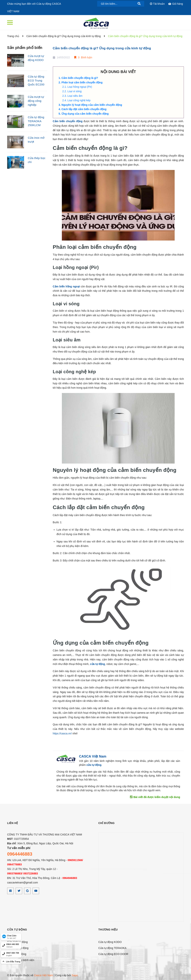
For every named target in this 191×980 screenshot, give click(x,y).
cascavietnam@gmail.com (23, 883)
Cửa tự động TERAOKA (112, 948)
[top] (11, 961)
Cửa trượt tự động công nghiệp (36, 101)
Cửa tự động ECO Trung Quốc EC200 (36, 80)
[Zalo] (11, 937)
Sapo (75, 975)
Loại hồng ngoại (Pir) (80, 87)
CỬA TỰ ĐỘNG (17, 930)
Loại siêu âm (75, 96)
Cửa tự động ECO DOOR (113, 954)
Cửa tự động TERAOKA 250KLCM (36, 121)
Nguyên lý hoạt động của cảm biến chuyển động (92, 105)
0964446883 (20, 854)
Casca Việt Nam (44, 975)
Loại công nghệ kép (79, 100)
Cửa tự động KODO (110, 942)
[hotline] (11, 945)
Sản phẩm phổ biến (25, 48)
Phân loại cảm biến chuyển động (82, 82)
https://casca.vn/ (62, 733)
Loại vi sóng (75, 91)
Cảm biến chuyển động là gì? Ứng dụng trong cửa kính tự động (102, 48)
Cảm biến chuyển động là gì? (80, 78)
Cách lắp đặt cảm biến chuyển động (84, 109)
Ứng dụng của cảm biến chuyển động (85, 114)
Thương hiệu (108, 930)
